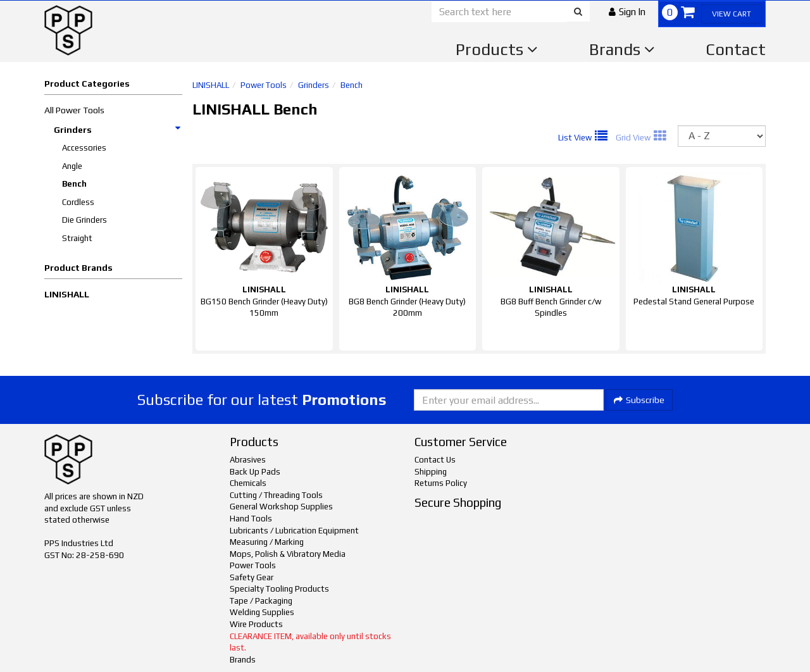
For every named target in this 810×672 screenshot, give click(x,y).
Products (497, 49)
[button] (627, 12)
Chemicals (248, 483)
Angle (72, 166)
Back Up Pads (255, 472)
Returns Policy (441, 483)
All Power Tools (74, 110)
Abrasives (248, 460)
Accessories (84, 148)
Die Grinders (84, 220)
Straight (77, 238)
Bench (74, 184)
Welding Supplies (262, 612)
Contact (736, 49)
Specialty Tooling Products (279, 589)
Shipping (431, 472)
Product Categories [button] (87, 84)
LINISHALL (67, 294)
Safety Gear (252, 577)
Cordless (78, 202)
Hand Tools (251, 519)
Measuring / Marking (267, 542)
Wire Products (256, 624)
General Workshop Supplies (281, 507)
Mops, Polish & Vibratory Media (288, 554)
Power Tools (264, 85)
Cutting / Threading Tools (276, 495)
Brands (622, 49)
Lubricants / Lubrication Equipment (294, 531)
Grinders (118, 130)
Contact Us (435, 460)
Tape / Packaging (261, 601)
